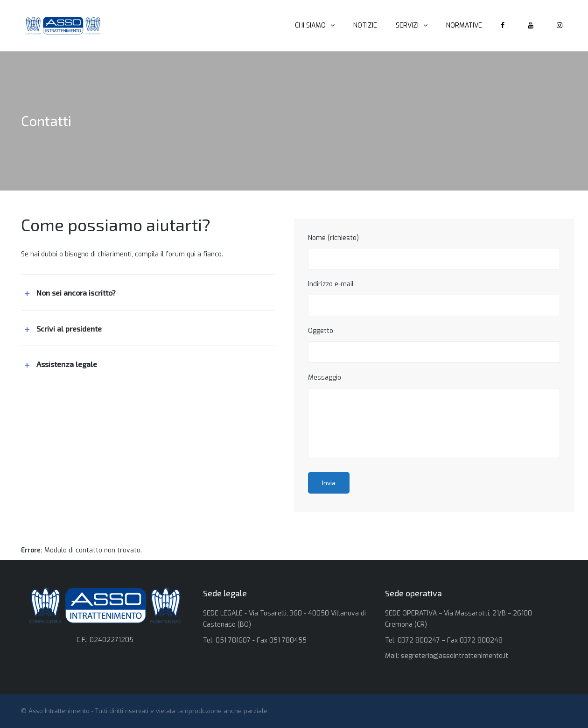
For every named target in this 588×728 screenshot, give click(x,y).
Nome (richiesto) (434, 252)
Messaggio (434, 416)
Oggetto (434, 345)
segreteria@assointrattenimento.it (455, 656)
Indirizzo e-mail (434, 298)
